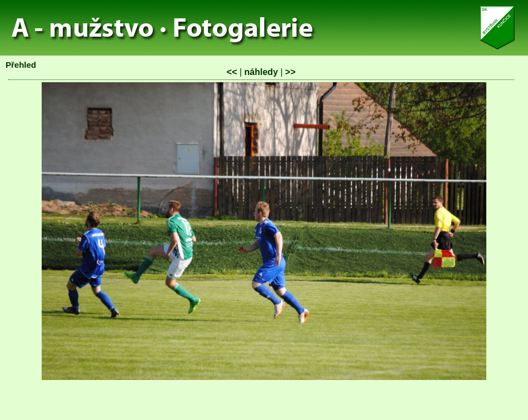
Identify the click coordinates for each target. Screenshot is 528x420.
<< (232, 72)
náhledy (261, 72)
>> (290, 72)
